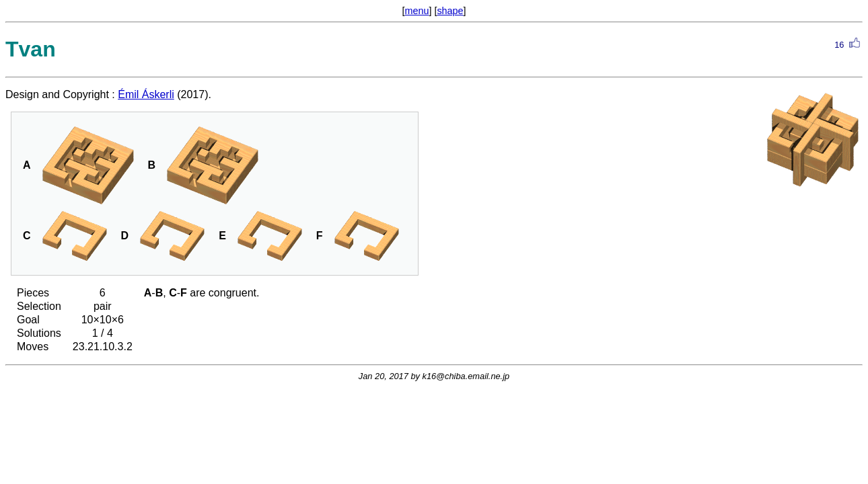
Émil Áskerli (146, 94)
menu (417, 11)
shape (450, 11)
